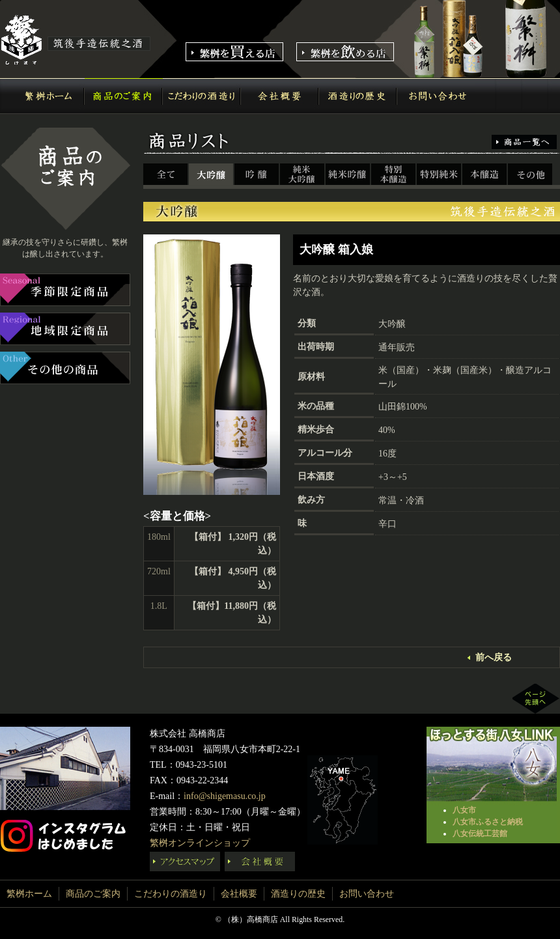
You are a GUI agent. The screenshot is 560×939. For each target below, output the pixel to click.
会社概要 (280, 96)
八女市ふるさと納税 (488, 822)
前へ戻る (494, 657)
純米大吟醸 (303, 175)
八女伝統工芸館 (480, 834)
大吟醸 (212, 175)
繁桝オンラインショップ (200, 843)
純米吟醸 (348, 175)
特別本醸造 (394, 175)
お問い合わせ (436, 96)
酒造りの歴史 (358, 96)
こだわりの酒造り (202, 96)
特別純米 (440, 175)
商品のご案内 (124, 96)
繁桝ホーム (46, 96)
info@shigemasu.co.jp (225, 796)
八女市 (464, 810)
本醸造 (485, 175)
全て (166, 175)
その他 (531, 175)
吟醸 (257, 175)
